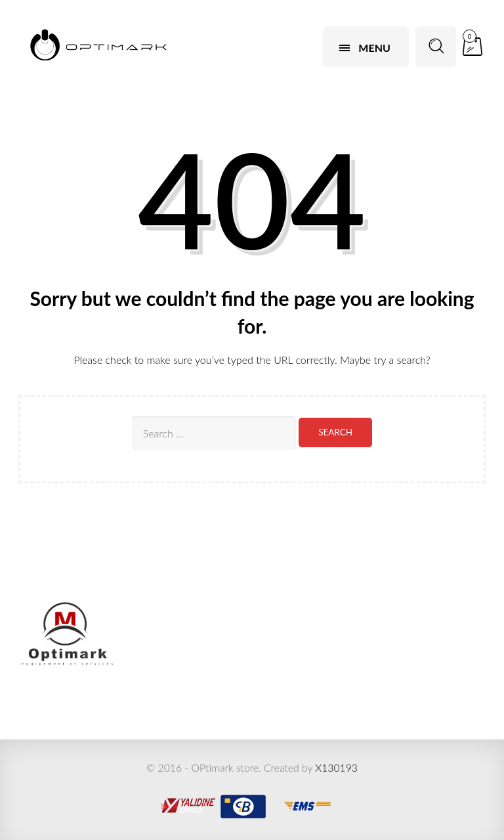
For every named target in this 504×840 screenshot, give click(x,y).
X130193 (336, 767)
